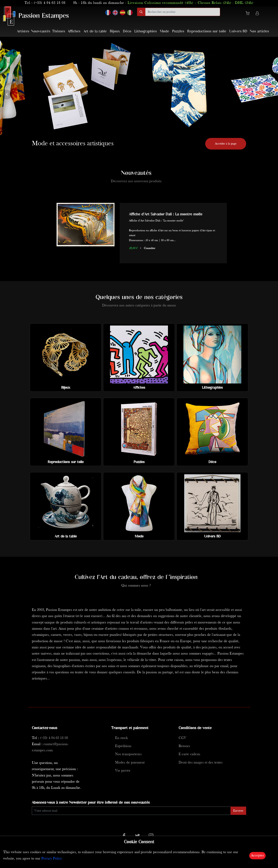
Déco (127, 31)
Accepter (257, 856)
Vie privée (123, 771)
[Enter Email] (131, 811)
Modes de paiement (130, 763)
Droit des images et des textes (201, 763)
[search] (183, 12)
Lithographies (146, 31)
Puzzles (178, 31)
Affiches (74, 31)
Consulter (150, 248)
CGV (182, 738)
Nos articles (259, 31)
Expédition (123, 746)
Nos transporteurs (128, 754)
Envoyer (238, 811)
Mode (164, 31)
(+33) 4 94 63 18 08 (50, 3)
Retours (184, 746)
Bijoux (115, 31)
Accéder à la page (226, 144)
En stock (121, 738)
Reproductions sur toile (207, 31)
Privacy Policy (52, 859)
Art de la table (95, 31)
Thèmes (59, 31)
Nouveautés (41, 31)
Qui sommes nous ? (136, 586)
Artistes (23, 31)
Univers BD (238, 31)
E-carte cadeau (189, 754)
